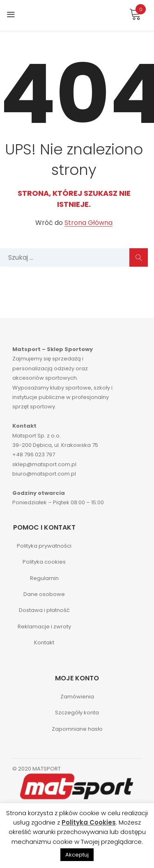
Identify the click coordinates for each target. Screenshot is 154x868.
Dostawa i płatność (44, 610)
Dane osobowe (44, 594)
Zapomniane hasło (77, 729)
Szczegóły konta (77, 713)
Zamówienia (77, 697)
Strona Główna (88, 223)
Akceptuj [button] (77, 855)
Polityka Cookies (89, 822)
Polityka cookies (44, 562)
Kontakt (44, 643)
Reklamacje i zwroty (44, 627)
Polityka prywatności (44, 546)
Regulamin (44, 578)
